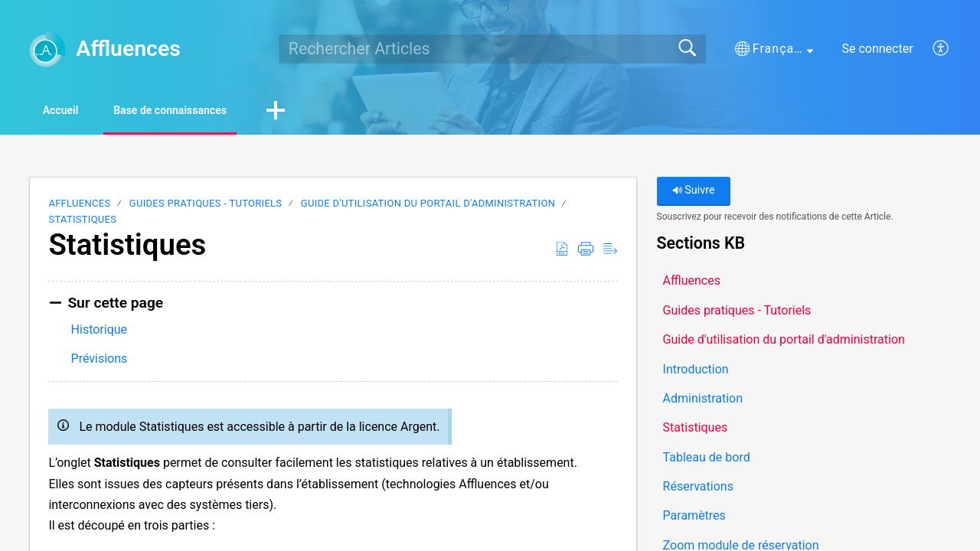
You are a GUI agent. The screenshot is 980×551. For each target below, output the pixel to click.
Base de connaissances (215, 111)
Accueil (76, 111)
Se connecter (877, 49)
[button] (774, 49)
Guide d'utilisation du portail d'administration (428, 206)
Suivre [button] (694, 193)
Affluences (79, 206)
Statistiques (82, 222)
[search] (492, 49)
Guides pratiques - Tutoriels (206, 206)
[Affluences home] (47, 49)
